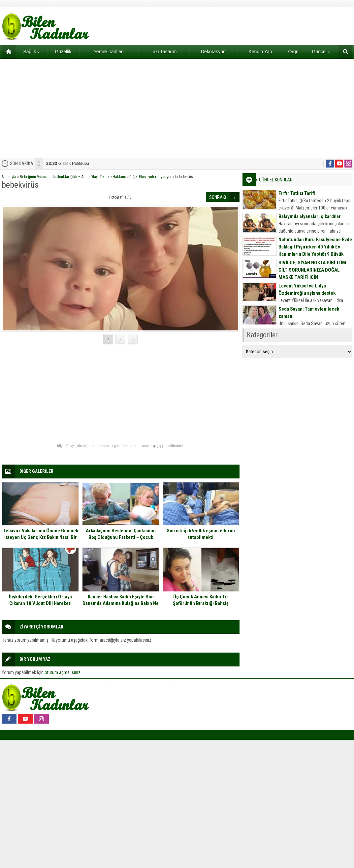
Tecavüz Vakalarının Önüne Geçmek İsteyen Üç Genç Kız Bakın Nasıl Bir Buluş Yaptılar (41, 537)
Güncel (321, 52)
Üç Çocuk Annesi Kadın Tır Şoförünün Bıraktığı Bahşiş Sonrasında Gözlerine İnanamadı (201, 603)
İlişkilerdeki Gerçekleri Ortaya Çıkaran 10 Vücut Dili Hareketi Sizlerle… (40, 603)
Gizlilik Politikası (68, 163)
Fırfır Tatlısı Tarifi (297, 193)
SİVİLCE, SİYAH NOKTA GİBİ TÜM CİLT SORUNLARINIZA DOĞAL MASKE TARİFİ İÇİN (312, 270)
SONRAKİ (218, 197)
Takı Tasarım (163, 52)
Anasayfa (9, 177)
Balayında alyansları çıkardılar (310, 216)
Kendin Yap (260, 52)
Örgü (293, 52)
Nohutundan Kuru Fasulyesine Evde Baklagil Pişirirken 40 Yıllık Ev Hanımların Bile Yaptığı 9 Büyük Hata (315, 250)
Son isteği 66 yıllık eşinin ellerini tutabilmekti (201, 534)
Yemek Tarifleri (109, 52)
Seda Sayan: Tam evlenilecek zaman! (309, 313)
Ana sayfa (6, 52)
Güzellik (63, 52)
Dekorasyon (213, 52)
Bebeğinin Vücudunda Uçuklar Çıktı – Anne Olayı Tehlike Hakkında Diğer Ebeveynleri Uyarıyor (96, 177)
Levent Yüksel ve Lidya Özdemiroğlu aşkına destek (307, 289)
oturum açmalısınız (63, 672)
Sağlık (31, 52)
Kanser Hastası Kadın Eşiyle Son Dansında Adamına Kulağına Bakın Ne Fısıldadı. (121, 603)
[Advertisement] (177, 108)
